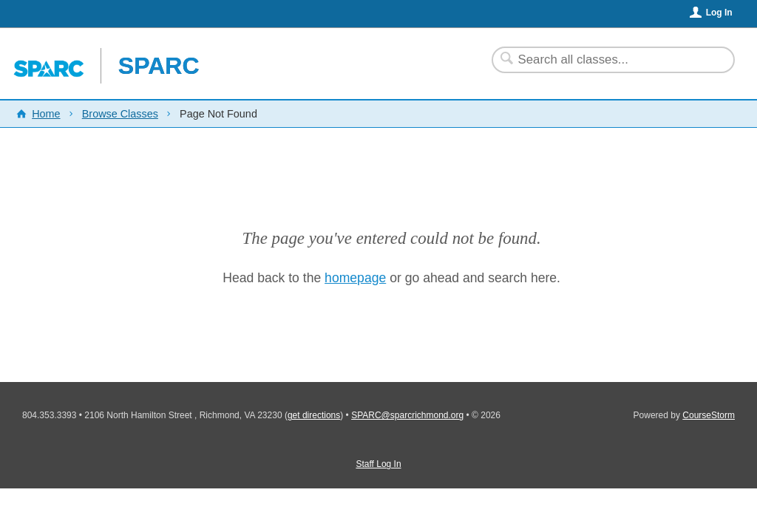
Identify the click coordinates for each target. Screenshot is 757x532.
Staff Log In (378, 464)
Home (46, 114)
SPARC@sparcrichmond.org (407, 415)
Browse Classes (120, 114)
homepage (355, 278)
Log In (719, 13)
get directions (314, 415)
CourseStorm (709, 415)
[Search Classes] (604, 60)
